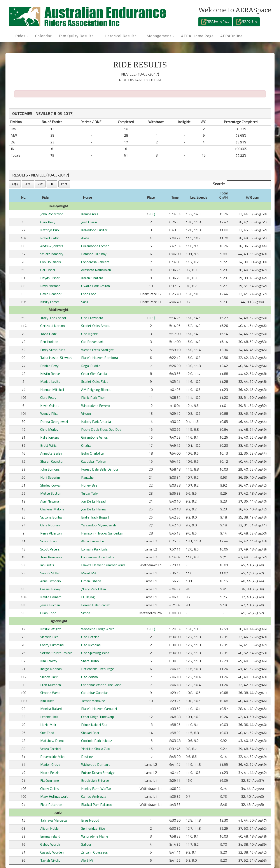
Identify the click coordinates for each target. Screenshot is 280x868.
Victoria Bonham (52, 517)
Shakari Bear (90, 733)
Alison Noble (49, 828)
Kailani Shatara (92, 278)
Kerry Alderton (51, 533)
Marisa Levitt (50, 381)
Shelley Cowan (51, 485)
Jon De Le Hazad (93, 501)
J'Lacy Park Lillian (94, 589)
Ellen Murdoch (51, 685)
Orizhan (87, 445)
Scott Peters (50, 549)
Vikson (86, 413)
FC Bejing (88, 597)
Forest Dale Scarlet (95, 605)
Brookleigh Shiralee (95, 780)
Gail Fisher (48, 270)
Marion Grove (50, 764)
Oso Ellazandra (92, 318)
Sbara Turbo (90, 661)
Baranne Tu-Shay (94, 254)
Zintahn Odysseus (94, 852)
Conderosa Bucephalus (98, 557)
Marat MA (89, 573)
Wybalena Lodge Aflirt (98, 629)
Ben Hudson (49, 342)
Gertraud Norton (52, 326)
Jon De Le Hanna (93, 509)
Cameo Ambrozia (94, 796)
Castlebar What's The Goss (101, 685)
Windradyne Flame (95, 836)
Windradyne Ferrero (95, 406)
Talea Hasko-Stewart (56, 358)
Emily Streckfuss (53, 350)
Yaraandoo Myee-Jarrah (99, 525)
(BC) (152, 214)
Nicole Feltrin (50, 773)
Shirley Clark (49, 677)
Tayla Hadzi (49, 334)
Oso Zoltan (89, 677)
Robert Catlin (50, 238)
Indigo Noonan (51, 669)
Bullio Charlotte (92, 453)
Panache (87, 477)
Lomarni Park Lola (94, 549)
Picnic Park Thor (93, 397)
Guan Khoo (48, 613)
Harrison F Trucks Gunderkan (102, 533)
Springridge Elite (93, 828)
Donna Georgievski (54, 422)
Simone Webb (50, 693)
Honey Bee (89, 485)
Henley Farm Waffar (96, 789)
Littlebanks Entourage (98, 669)
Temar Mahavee (93, 701)
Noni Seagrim (50, 477)
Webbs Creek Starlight (97, 350)
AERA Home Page (215, 22)
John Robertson (52, 214)
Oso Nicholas (91, 645)
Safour (86, 844)
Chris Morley (49, 429)
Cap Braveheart (92, 342)
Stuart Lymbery (52, 254)
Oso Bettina (90, 637)
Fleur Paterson (51, 804)
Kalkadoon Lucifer (94, 230)
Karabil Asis (90, 214)
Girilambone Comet (95, 246)
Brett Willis (48, 445)
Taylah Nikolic (50, 860)
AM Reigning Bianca (96, 390)
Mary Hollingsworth (55, 796)
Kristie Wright (51, 629)
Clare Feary (48, 397)
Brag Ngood (90, 820)
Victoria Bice (49, 637)
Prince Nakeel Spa (94, 725)
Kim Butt (47, 701)
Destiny (87, 757)
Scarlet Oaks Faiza (95, 381)
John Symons (50, 469)
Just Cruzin (89, 222)
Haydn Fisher (50, 278)
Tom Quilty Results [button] (78, 36)
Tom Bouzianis (51, 557)
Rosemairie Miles (53, 757)
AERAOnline (246, 22)
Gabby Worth (50, 844)
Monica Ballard (51, 709)
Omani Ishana (91, 581)
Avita (85, 238)
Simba (86, 613)
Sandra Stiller (50, 573)
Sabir (85, 302)
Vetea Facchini (51, 749)
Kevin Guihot (50, 406)
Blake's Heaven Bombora (100, 358)
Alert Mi (87, 860)
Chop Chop (89, 294)
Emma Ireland (50, 836)
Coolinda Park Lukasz (97, 741)
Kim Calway (49, 661)
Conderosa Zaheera (95, 262)
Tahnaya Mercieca (53, 820)
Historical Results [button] (122, 36)
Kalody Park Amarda (96, 422)
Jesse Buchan (50, 605)
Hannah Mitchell (52, 390)
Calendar (44, 36)
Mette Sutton (51, 493)
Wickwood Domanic (96, 764)
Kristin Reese (50, 374)
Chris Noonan (50, 525)
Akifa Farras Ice (93, 541)
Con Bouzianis (51, 262)
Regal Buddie (91, 366)
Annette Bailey (51, 453)
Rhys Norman (50, 286)
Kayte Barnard (51, 597)
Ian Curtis (47, 565)
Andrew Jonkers (52, 246)
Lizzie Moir (48, 725)
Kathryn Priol (50, 230)
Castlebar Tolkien (94, 461)
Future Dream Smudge (98, 773)
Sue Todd (47, 733)
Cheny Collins (50, 789)
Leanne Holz (49, 717)
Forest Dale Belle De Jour (100, 469)
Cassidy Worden (52, 852)
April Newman (50, 501)
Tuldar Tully (89, 493)
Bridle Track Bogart (95, 517)
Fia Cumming (50, 780)
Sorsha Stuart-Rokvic (56, 653)
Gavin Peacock (51, 294)
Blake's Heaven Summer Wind (103, 565)
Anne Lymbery (51, 581)
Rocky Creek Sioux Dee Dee (101, 429)
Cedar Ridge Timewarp (98, 717)
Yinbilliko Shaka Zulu (96, 749)
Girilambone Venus (94, 437)
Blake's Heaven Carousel (99, 709)
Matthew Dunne (52, 741)
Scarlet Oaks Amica (95, 326)
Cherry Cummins (52, 645)
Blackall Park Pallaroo (97, 804)
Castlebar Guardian (95, 693)
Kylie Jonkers (50, 437)
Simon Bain (48, 541)
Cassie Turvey (50, 589)
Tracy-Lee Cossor (53, 318)
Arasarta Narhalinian (96, 270)
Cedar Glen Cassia (94, 374)
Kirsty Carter (50, 302)
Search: (242, 184)
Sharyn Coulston (52, 461)
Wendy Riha (49, 413)
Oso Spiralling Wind (95, 653)
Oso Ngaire (89, 334)
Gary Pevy (48, 222)
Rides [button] (22, 36)
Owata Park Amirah (95, 286)
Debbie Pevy (49, 366)
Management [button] (161, 36)
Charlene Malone (52, 509)
